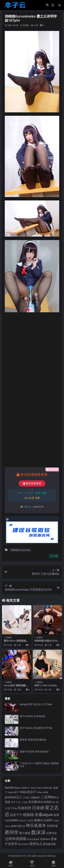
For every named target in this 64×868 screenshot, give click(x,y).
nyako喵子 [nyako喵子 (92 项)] (13, 792)
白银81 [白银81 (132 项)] (48, 820)
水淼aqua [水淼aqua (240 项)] (44, 814)
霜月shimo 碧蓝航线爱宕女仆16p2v (16, 642)
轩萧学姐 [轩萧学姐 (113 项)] (52, 833)
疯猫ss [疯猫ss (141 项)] (38, 820)
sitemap (51, 856)
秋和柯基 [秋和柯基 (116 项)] (52, 826)
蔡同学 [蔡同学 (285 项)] (12, 832)
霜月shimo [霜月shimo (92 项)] (23, 844)
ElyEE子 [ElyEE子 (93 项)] (26, 788)
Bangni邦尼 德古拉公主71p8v (36, 704)
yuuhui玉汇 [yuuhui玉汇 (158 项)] (13, 797)
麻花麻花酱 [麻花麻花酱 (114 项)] (49, 844)
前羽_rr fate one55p (46, 685)
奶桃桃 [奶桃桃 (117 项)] (47, 802)
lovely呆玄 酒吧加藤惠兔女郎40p (16, 687)
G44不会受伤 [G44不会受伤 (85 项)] (36, 788)
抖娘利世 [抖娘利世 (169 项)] (25, 808)
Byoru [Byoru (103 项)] (18, 788)
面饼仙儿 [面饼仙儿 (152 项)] (36, 844)
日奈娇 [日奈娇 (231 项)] (38, 808)
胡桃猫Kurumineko (20, 550)
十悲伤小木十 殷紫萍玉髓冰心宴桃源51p (39, 765)
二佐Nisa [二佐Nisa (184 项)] (48, 797)
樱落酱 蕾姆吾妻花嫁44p (33, 740)
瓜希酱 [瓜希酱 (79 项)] (30, 820)
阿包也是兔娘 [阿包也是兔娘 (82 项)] (33, 839)
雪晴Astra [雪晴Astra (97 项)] (45, 839)
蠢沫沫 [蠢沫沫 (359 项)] (38, 832)
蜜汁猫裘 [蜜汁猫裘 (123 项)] (25, 833)
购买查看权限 (32, 483)
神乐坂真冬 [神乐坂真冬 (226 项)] (36, 825)
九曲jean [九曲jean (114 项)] (35, 797)
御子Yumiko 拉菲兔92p (32, 716)
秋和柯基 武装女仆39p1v (47, 642)
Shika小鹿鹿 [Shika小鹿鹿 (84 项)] (42, 792)
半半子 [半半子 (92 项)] (14, 802)
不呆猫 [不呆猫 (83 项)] (26, 798)
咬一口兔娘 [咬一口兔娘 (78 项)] (23, 802)
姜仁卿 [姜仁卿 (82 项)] (55, 802)
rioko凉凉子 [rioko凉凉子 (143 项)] (28, 792)
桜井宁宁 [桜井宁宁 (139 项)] (16, 815)
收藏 (54, 556)
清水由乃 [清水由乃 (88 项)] (23, 820)
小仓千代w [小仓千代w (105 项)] (11, 808)
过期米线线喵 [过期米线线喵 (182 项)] (16, 839)
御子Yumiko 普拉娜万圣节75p (36, 728)
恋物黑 (26, 25)
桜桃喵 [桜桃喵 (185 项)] (28, 815)
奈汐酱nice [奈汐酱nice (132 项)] (35, 802)
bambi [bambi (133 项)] (9, 787)
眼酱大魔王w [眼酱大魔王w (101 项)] (18, 826)
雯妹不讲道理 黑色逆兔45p (34, 751)
